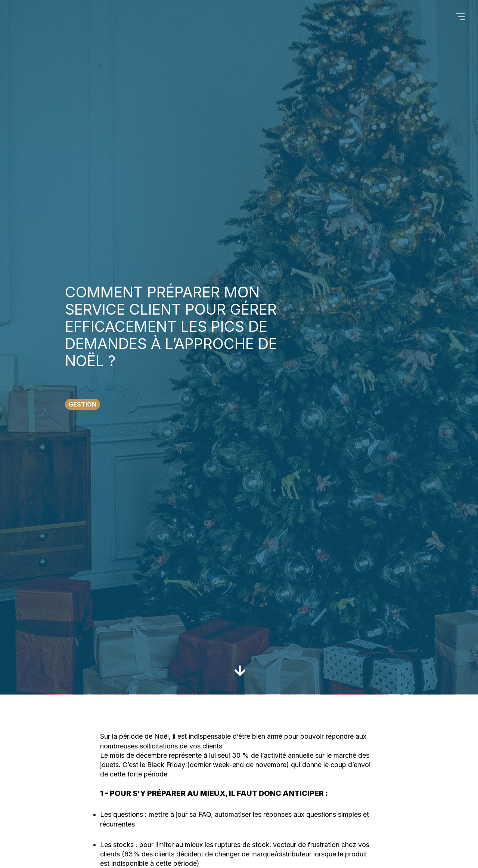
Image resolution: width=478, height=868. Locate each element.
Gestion (83, 404)
